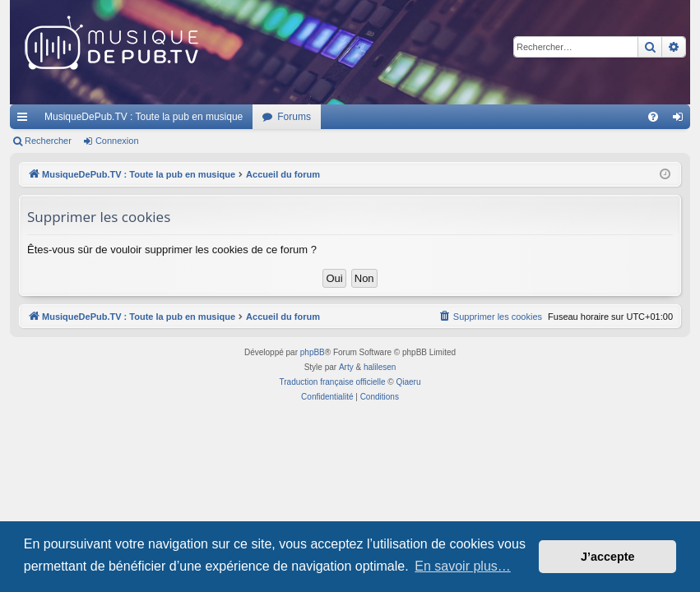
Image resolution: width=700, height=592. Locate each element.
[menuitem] (653, 117)
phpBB (313, 352)
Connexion (117, 141)
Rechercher (48, 141)
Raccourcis (25, 120)
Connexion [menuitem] (681, 120)
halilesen (380, 367)
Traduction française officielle (333, 382)
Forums (294, 117)
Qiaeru (408, 382)
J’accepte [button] (608, 557)
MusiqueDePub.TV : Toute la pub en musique (144, 117)
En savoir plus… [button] (463, 566)
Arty (346, 367)
